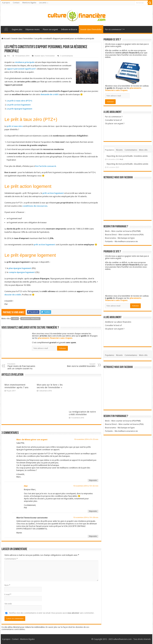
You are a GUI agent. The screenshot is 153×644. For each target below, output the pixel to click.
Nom (7, 585)
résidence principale (25, 62)
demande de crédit (50, 94)
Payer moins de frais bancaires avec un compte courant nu (23, 366)
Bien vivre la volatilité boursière (80, 365)
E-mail (8, 594)
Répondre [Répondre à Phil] (93, 511)
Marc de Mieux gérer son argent (32, 440)
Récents (119, 150)
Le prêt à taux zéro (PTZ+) (19, 101)
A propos (6, 3)
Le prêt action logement (19, 105)
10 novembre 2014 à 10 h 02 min (86, 486)
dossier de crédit (13, 295)
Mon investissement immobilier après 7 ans (16, 386)
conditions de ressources (35, 206)
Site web (8, 604)
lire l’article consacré (45, 166)
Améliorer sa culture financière (118, 322)
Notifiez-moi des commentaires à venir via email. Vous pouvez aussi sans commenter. (49, 613)
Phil (8, 56)
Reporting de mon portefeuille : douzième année (127, 164)
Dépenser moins (33, 29)
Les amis (43, 3)
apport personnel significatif (21, 69)
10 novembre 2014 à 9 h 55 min (86, 439)
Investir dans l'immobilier (22, 39)
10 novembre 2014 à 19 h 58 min (86, 518)
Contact (16, 3)
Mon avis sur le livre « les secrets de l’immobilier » (50, 386)
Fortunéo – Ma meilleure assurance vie (121, 241)
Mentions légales (29, 3)
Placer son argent (50, 29)
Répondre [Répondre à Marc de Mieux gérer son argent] (93, 480)
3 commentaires (67, 56)
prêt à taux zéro (15, 126)
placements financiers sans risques (55, 338)
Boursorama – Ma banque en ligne (120, 238)
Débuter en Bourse (69, 29)
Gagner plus (17, 29)
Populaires (110, 150)
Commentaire (11, 559)
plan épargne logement (20, 268)
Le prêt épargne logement (19, 109)
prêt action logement (53, 193)
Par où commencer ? (114, 29)
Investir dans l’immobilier (91, 29)
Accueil (6, 29)
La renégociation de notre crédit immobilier (82, 413)
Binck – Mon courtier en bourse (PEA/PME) (123, 231)
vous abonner (73, 613)
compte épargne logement (22, 272)
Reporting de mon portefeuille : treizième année (127, 156)
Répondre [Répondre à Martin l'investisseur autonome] (93, 536)
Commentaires (131, 150)
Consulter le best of (113, 120)
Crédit (15, 319)
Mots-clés (143, 150)
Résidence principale (31, 319)
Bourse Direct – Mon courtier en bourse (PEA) (124, 235)
